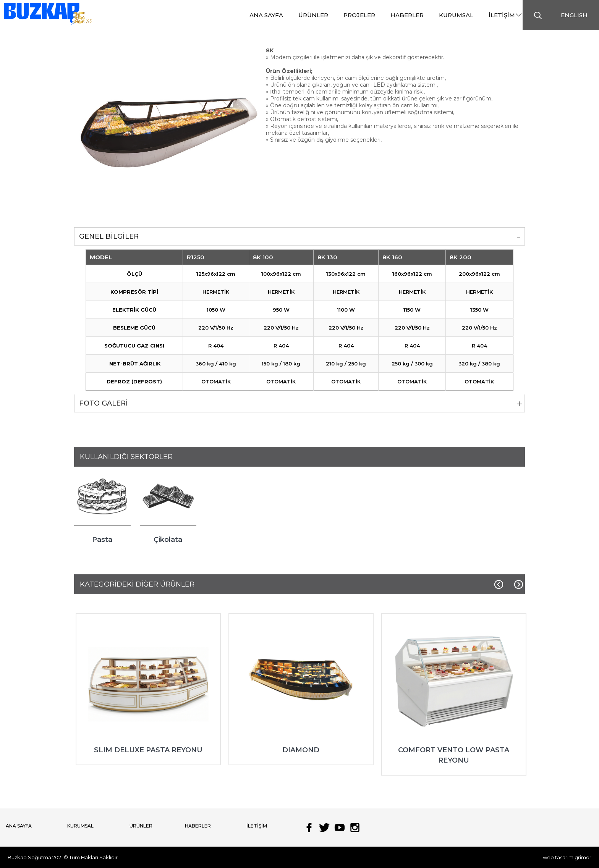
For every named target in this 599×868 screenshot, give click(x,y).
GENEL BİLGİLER (109, 236)
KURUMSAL (80, 826)
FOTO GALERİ (104, 403)
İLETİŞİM (257, 826)
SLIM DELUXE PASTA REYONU (148, 750)
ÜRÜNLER (141, 826)
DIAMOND (301, 750)
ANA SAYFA (19, 826)
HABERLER (198, 826)
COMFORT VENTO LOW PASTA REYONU (454, 755)
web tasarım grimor (567, 857)
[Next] (518, 585)
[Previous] (499, 585)
